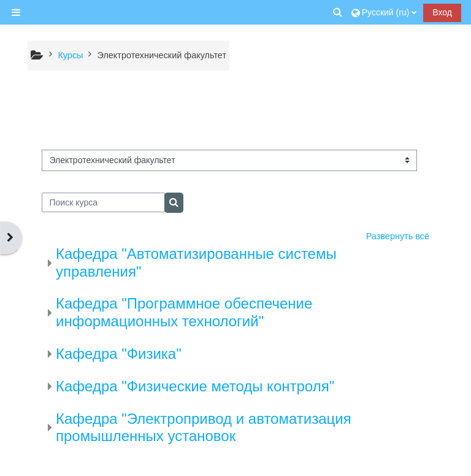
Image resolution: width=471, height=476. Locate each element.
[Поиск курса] (103, 202)
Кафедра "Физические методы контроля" (195, 386)
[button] (338, 12)
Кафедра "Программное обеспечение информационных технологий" (184, 312)
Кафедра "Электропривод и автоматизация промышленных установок (204, 428)
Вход (442, 12)
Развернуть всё (398, 236)
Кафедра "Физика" (119, 354)
